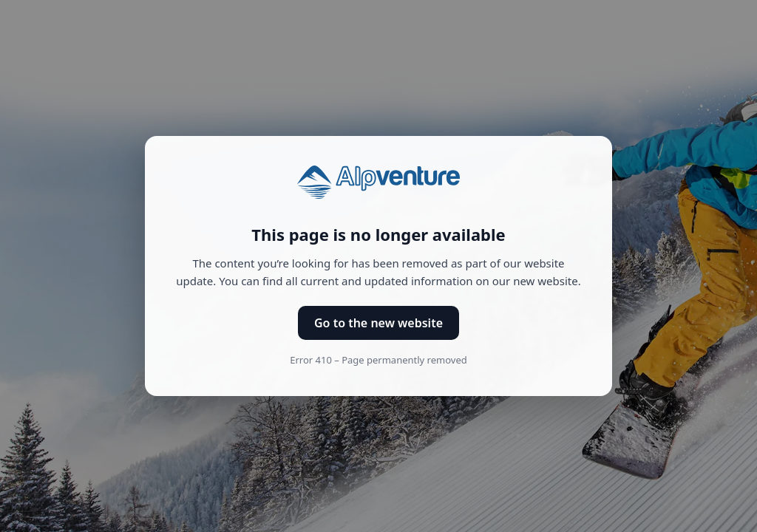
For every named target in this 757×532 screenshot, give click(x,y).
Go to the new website (378, 323)
